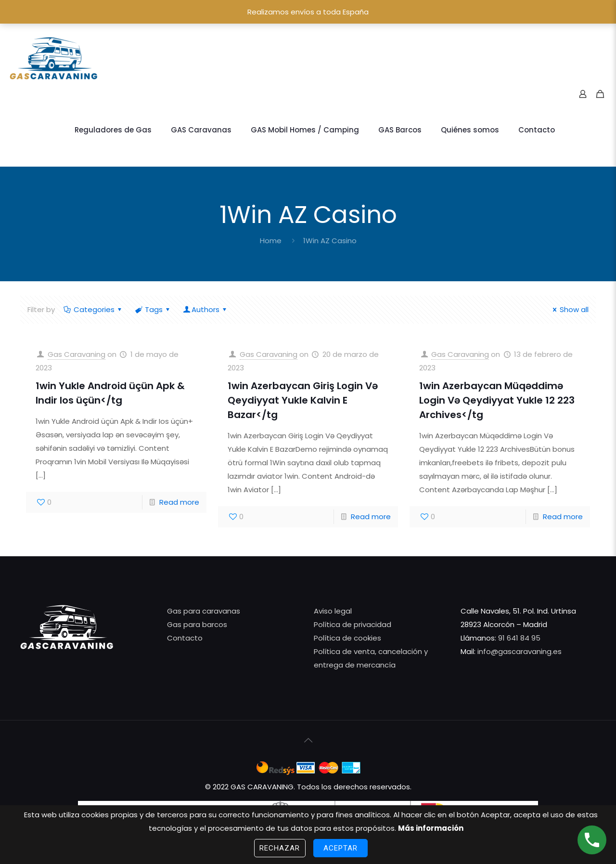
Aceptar (341, 848)
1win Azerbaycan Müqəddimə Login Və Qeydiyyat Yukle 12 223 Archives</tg (497, 400)
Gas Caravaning (77, 354)
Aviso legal (333, 611)
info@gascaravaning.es (519, 651)
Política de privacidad (353, 624)
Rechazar (280, 848)
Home (271, 241)
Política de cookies (347, 638)
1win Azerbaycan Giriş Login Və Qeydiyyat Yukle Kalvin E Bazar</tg (303, 400)
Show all (569, 309)
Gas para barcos (197, 624)
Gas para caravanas (204, 611)
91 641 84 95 (519, 638)
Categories (93, 309)
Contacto (185, 638)
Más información (431, 828)
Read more (179, 502)
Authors (205, 309)
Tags (153, 309)
